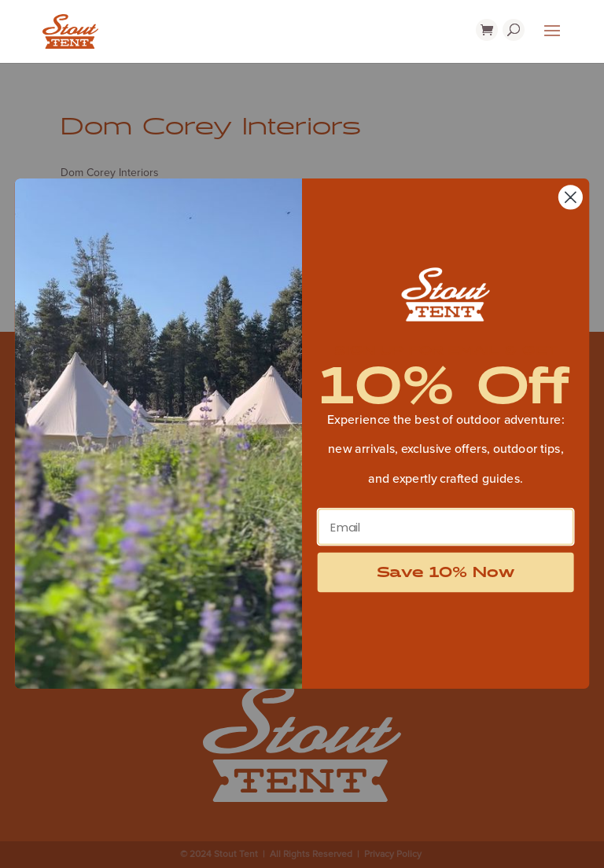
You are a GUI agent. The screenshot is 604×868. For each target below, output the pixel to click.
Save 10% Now (446, 572)
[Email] (446, 527)
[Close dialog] (571, 198)
